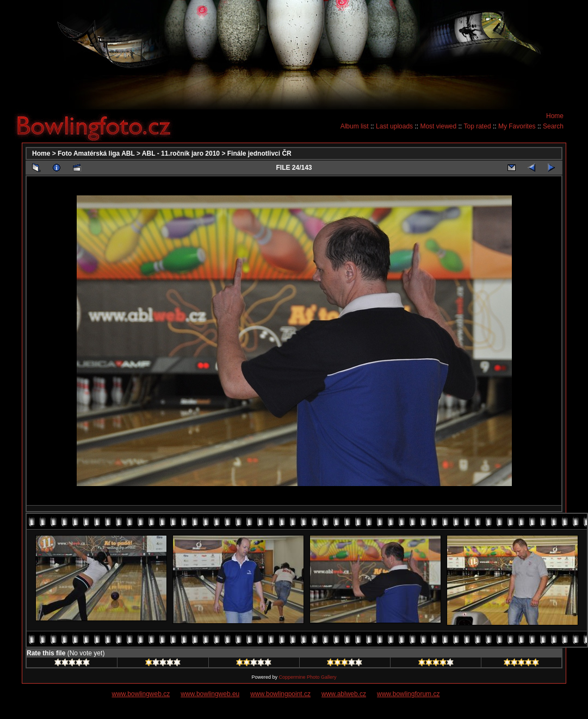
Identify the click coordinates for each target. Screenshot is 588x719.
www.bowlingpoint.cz (280, 694)
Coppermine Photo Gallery (307, 677)
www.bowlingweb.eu (210, 694)
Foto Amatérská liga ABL (96, 153)
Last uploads (394, 126)
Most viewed (438, 126)
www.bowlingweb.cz (141, 694)
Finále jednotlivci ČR (259, 153)
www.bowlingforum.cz (408, 694)
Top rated (478, 126)
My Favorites (517, 126)
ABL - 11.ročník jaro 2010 (181, 153)
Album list (355, 126)
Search (553, 126)
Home (555, 116)
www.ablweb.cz (344, 694)
